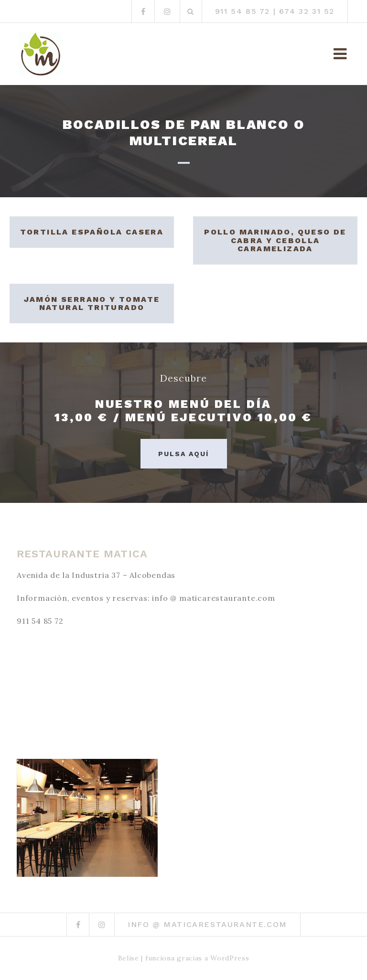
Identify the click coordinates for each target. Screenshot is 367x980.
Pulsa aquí (184, 454)
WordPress (230, 958)
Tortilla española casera (92, 232)
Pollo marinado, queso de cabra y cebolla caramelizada (275, 240)
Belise (129, 958)
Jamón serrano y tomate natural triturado (92, 304)
